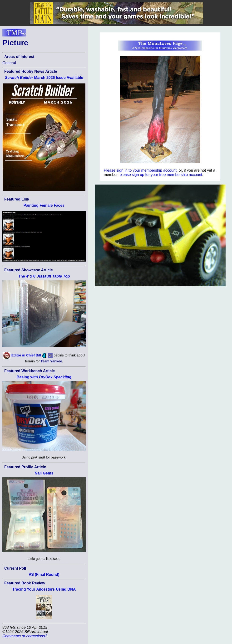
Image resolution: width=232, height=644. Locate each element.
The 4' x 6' (44, 276)
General (9, 63)
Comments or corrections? (25, 636)
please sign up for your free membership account (161, 175)
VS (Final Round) (44, 574)
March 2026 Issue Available (44, 78)
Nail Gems (44, 473)
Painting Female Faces (44, 205)
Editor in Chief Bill (26, 355)
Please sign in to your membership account (140, 170)
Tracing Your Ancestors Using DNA (44, 589)
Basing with (44, 377)
